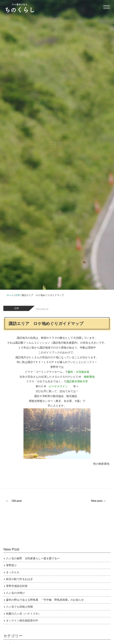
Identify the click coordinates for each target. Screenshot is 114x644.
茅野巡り (11, 565)
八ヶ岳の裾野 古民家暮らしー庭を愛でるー (33, 558)
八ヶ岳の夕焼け (15, 593)
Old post (17, 501)
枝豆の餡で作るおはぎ (19, 579)
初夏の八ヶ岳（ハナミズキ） (23, 614)
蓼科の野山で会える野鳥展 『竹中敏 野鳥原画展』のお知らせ (45, 600)
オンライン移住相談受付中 (22, 621)
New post (97, 501)
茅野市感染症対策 (17, 586)
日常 (17, 308)
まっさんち (13, 572)
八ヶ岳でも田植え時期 (19, 607)
